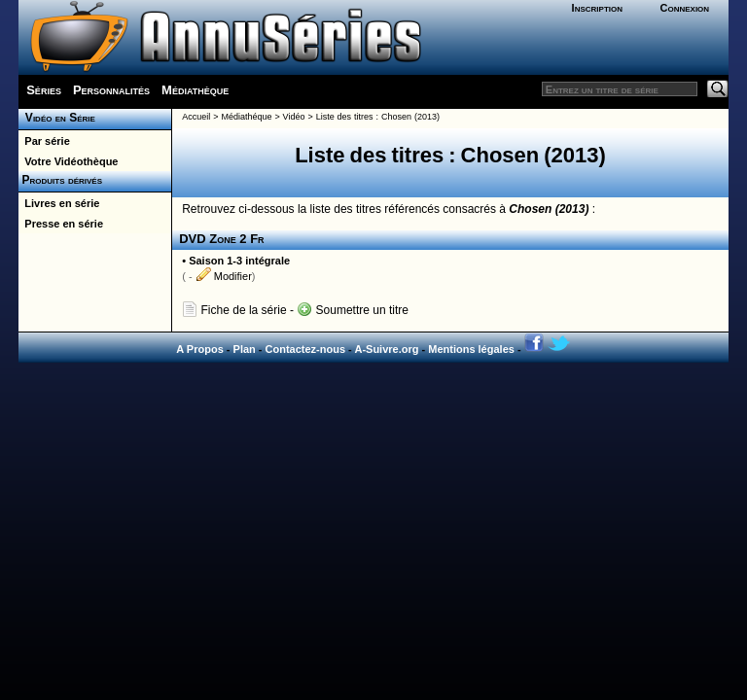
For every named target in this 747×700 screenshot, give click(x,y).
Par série (44, 141)
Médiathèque (195, 90)
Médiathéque (246, 117)
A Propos (200, 349)
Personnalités (111, 90)
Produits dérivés (60, 180)
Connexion (684, 8)
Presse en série (61, 224)
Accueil (196, 117)
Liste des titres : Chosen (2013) (378, 117)
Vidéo (294, 117)
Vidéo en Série (57, 118)
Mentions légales (471, 349)
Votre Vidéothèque (68, 161)
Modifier (224, 276)
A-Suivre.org (386, 349)
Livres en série (59, 203)
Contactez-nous (306, 349)
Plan (245, 349)
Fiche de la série (234, 310)
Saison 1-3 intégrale (239, 261)
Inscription (597, 8)
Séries (44, 90)
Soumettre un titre (353, 310)
